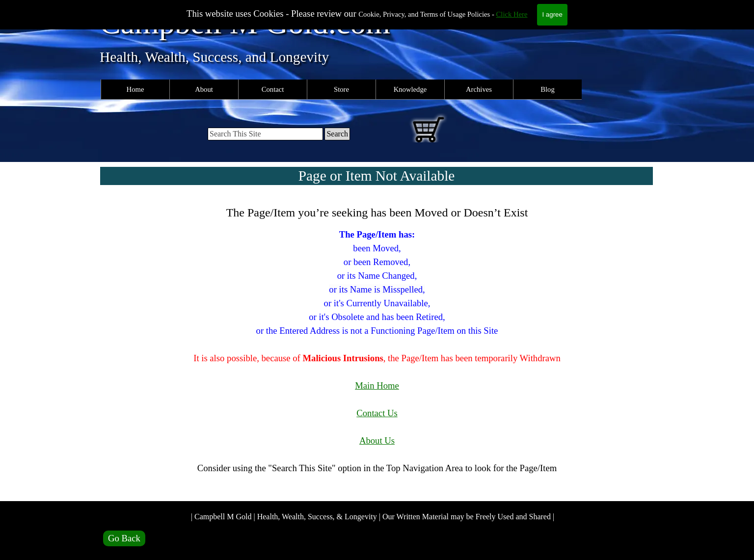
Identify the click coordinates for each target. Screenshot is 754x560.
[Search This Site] (265, 134)
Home (135, 89)
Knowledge (410, 89)
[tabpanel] (377, 346)
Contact (273, 89)
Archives (479, 89)
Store (341, 89)
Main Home (377, 386)
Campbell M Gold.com (245, 23)
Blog (548, 89)
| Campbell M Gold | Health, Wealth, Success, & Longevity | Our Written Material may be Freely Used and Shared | (373, 517)
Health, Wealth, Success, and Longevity (214, 57)
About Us (377, 440)
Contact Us (377, 413)
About (204, 89)
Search (337, 134)
